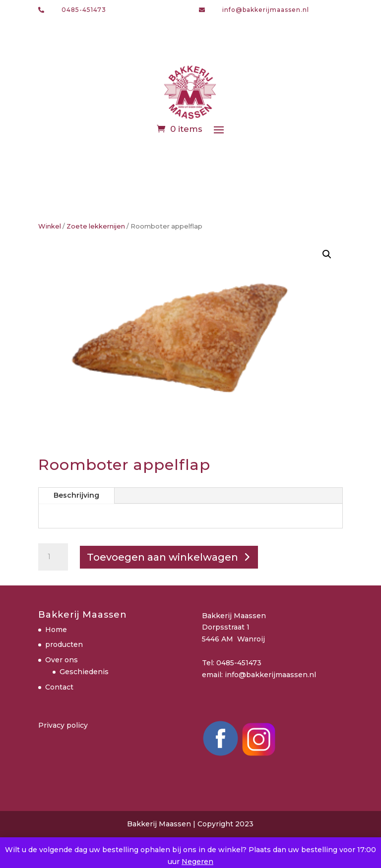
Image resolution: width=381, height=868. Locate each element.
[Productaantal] (53, 557)
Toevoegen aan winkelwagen (162, 557)
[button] (327, 254)
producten (64, 644)
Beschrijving (76, 495)
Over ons (62, 660)
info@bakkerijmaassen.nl (266, 10)
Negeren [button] (197, 862)
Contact (59, 687)
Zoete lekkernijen (96, 226)
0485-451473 (84, 10)
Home (56, 630)
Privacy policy (63, 725)
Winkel (50, 226)
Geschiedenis (84, 672)
